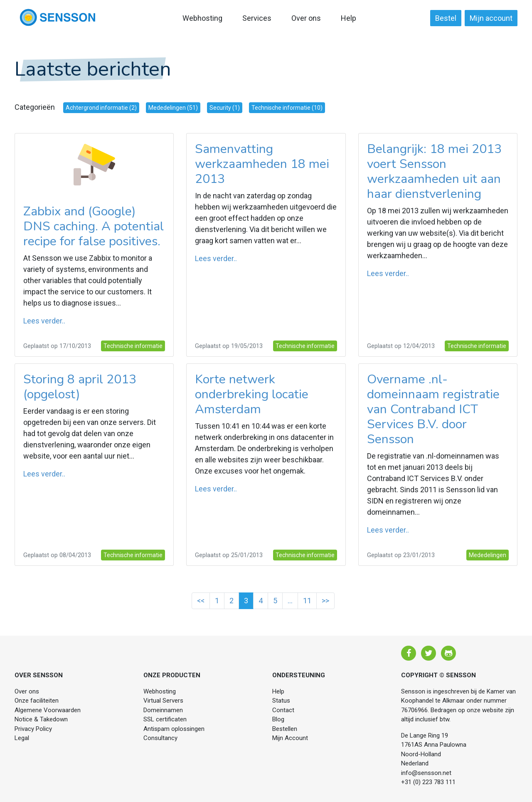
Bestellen (285, 729)
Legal (22, 738)
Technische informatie (133, 346)
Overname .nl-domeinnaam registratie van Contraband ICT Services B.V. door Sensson (433, 409)
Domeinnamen (163, 710)
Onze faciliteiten (37, 701)
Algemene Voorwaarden (48, 710)
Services (257, 18)
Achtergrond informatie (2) (101, 108)
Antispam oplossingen (174, 729)
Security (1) (225, 108)
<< (201, 601)
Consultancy (160, 738)
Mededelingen (488, 555)
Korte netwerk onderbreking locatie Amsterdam (252, 394)
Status (281, 701)
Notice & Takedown (41, 719)
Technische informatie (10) (287, 108)
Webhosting (202, 18)
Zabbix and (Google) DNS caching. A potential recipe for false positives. (94, 226)
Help (349, 18)
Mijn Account (290, 738)
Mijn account (491, 18)
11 (307, 601)
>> (325, 601)
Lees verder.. (44, 321)
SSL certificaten (165, 719)
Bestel (446, 18)
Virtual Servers (163, 701)
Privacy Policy (33, 729)
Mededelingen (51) (173, 108)
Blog (278, 719)
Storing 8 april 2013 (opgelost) (80, 387)
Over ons (306, 18)
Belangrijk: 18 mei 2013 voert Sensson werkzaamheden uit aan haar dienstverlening (434, 172)
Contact (283, 710)
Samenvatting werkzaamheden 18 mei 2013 (262, 164)
